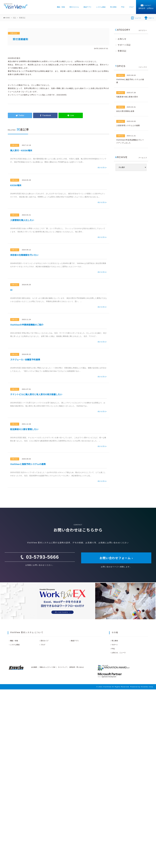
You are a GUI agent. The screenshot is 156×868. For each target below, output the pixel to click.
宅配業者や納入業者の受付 (127, 97)
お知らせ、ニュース (119, 653)
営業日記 (14, 33)
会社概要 (34, 667)
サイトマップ (62, 667)
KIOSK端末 (16, 185)
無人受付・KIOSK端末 (21, 151)
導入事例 (113, 7)
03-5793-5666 (42, 557)
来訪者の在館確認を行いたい (24, 255)
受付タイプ (44, 641)
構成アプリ (87, 7)
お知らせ (122, 39)
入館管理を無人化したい (22, 220)
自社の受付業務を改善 (125, 111)
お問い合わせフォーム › (116, 558)
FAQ (123, 7)
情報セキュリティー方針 (48, 667)
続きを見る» (102, 168)
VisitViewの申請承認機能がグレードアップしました (130, 141)
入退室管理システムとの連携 (128, 125)
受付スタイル (74, 7)
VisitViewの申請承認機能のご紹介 (27, 325)
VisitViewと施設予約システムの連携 (28, 464)
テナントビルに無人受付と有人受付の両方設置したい (36, 395)
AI (11, 290)
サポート (149, 18)
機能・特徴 (61, 7)
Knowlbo (145, 687)
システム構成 (101, 7)
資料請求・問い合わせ (77, 667)
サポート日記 (124, 45)
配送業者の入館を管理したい (24, 429)
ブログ (131, 7)
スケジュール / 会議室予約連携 (25, 360)
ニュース (136, 18)
